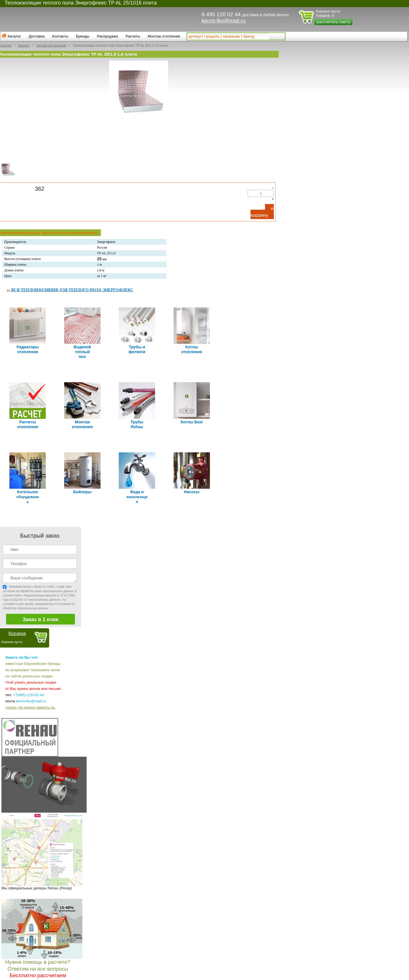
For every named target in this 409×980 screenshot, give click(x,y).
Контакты (60, 36)
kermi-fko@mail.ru (224, 21)
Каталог (14, 36)
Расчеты (133, 36)
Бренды (83, 36)
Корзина (17, 628)
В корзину (262, 212)
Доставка (37, 36)
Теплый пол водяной (51, 45)
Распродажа (107, 36)
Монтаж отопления (164, 36)
